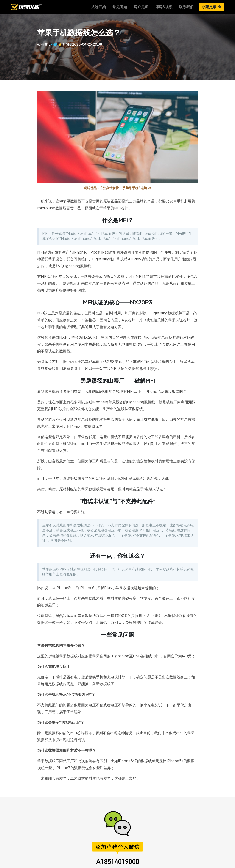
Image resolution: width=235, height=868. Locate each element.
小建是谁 (211, 7)
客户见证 (141, 7)
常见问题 (120, 7)
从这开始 (98, 7)
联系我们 (186, 7)
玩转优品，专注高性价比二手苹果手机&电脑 (117, 188)
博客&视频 (164, 7)
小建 (54, 45)
